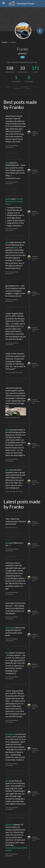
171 (35, 68)
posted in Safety (11, 528)
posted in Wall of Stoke (14, 373)
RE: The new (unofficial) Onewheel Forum (14, 156)
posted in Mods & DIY (13, 418)
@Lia (16, 247)
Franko (35, 132)
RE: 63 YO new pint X (16, 600)
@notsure (9, 824)
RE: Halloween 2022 (16, 350)
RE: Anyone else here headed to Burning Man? (16, 774)
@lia (7, 163)
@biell (8, 199)
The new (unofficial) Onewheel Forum (14, 202)
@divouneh (10, 628)
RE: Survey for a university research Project (15, 536)
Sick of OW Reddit (15, 112)
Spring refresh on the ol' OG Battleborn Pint (16, 381)
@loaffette (10, 734)
